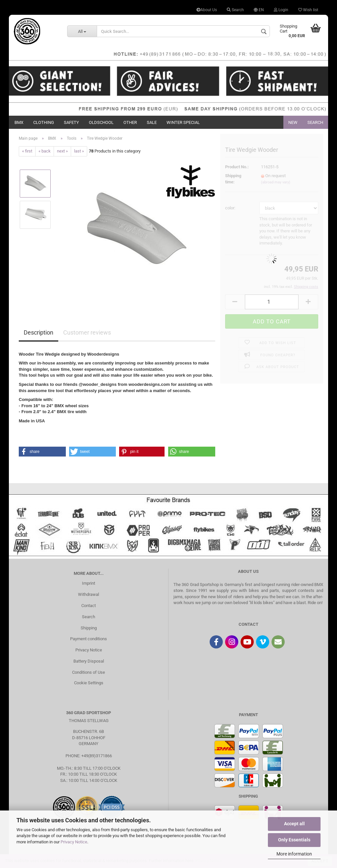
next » (62, 151)
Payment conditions (89, 639)
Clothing (44, 122)
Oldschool (101, 122)
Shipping (89, 628)
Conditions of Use (89, 672)
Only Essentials (294, 840)
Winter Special (183, 122)
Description (39, 332)
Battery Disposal (89, 661)
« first (27, 151)
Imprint (89, 583)
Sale (152, 122)
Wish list (308, 10)
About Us (207, 10)
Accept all (294, 824)
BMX (19, 122)
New (293, 122)
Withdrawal (89, 594)
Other (130, 122)
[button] (42, 452)
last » (79, 151)
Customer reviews (87, 332)
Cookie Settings (89, 683)
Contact (89, 606)
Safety (71, 122)
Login (281, 10)
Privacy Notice (74, 842)
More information (294, 854)
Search (235, 10)
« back (45, 151)
